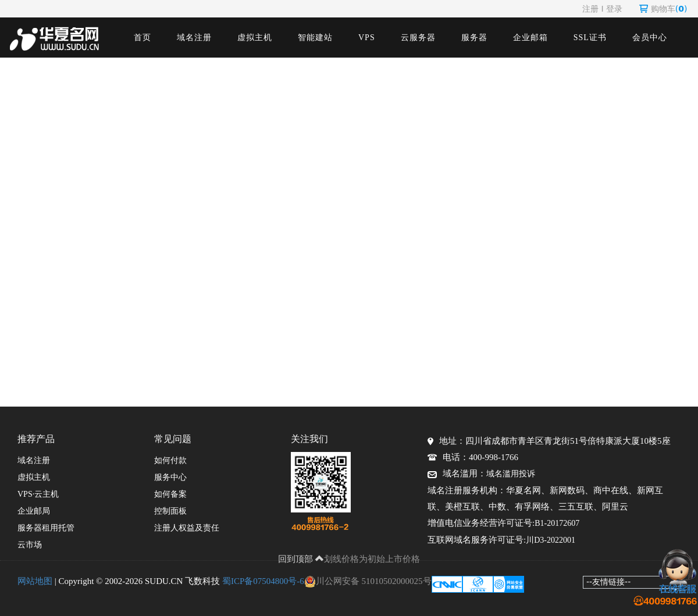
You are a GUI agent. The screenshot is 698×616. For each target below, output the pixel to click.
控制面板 (170, 511)
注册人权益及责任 (187, 528)
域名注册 (194, 38)
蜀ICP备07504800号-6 (263, 581)
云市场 (30, 545)
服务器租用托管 (46, 528)
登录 (614, 9)
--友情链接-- (608, 582)
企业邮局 (34, 511)
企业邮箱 (530, 38)
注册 (590, 9)
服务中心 (170, 477)
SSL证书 (590, 38)
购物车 (663, 9)
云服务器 (418, 38)
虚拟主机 (255, 38)
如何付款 (170, 460)
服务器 (474, 38)
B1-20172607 (557, 523)
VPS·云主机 (38, 494)
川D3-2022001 (551, 540)
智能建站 (315, 38)
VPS (367, 38)
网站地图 (35, 581)
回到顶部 (301, 559)
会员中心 (650, 38)
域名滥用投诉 (511, 474)
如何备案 (170, 494)
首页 (143, 38)
